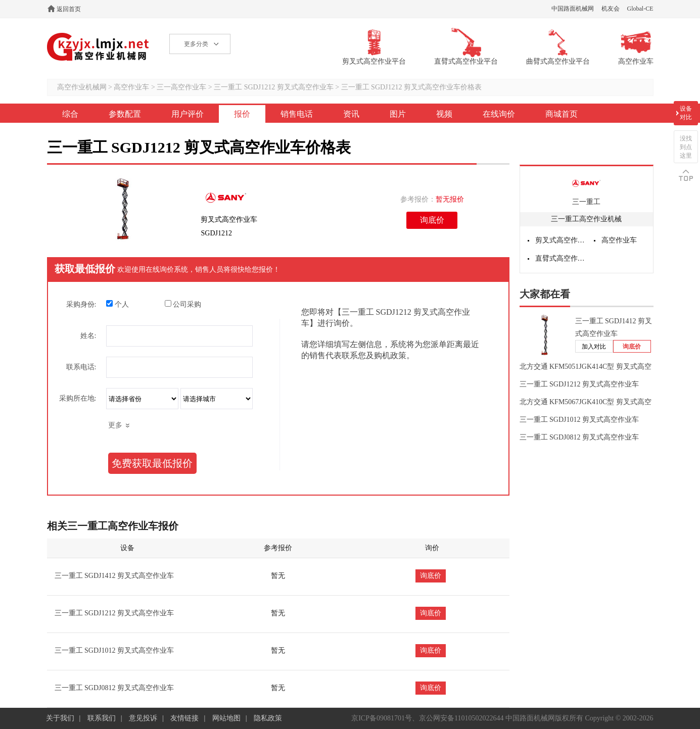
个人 (118, 304)
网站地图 (226, 718)
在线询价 (499, 114)
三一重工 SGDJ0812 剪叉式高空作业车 (114, 688)
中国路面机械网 (573, 9)
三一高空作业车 (181, 87)
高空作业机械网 (98, 47)
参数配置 (125, 114)
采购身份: (81, 304)
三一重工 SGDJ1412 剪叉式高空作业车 (114, 576)
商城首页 (562, 114)
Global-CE (640, 9)
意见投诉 (143, 718)
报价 (242, 114)
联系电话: (81, 367)
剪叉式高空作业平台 (561, 240)
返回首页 (69, 9)
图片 (398, 114)
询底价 (432, 220)
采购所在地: (78, 398)
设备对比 (686, 113)
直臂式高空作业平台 (561, 258)
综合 (70, 114)
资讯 (351, 114)
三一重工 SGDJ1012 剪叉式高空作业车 (114, 650)
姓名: (88, 336)
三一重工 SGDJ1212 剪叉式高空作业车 (273, 87)
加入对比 (594, 347)
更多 (115, 425)
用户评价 (188, 114)
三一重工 (586, 202)
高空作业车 (131, 87)
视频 (444, 114)
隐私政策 (268, 718)
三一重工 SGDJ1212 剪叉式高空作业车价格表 (411, 87)
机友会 (611, 9)
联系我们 (102, 718)
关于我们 (60, 718)
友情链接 (184, 718)
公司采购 (183, 304)
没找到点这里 (686, 147)
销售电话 (297, 114)
